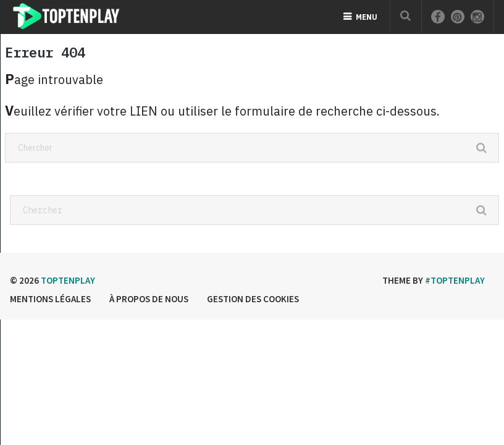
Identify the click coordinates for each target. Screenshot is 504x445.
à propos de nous (149, 299)
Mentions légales (50, 299)
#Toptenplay (455, 280)
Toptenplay (68, 280)
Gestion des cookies (253, 299)
